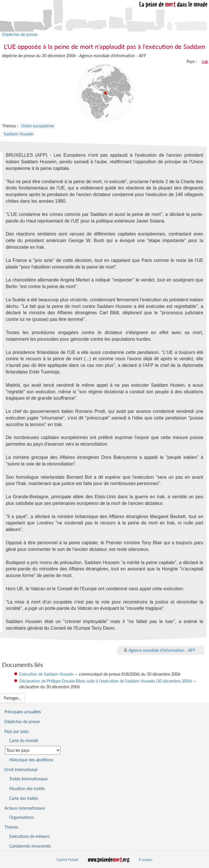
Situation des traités (27, 789)
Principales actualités (23, 712)
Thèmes (11, 827)
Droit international (21, 770)
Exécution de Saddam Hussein (46, 674)
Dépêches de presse (20, 34)
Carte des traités (24, 798)
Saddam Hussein (19, 134)
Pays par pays (16, 731)
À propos (146, 860)
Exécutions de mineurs (29, 836)
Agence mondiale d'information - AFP (162, 650)
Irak (205, 62)
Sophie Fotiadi (67, 860)
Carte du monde (24, 740)
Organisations (21, 817)
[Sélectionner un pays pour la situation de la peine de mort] (33, 750)
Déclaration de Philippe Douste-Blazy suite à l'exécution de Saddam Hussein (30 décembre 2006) (106, 681)
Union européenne (37, 126)
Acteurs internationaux (25, 808)
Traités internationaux (28, 779)
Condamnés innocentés (30, 846)
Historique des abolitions (31, 760)
